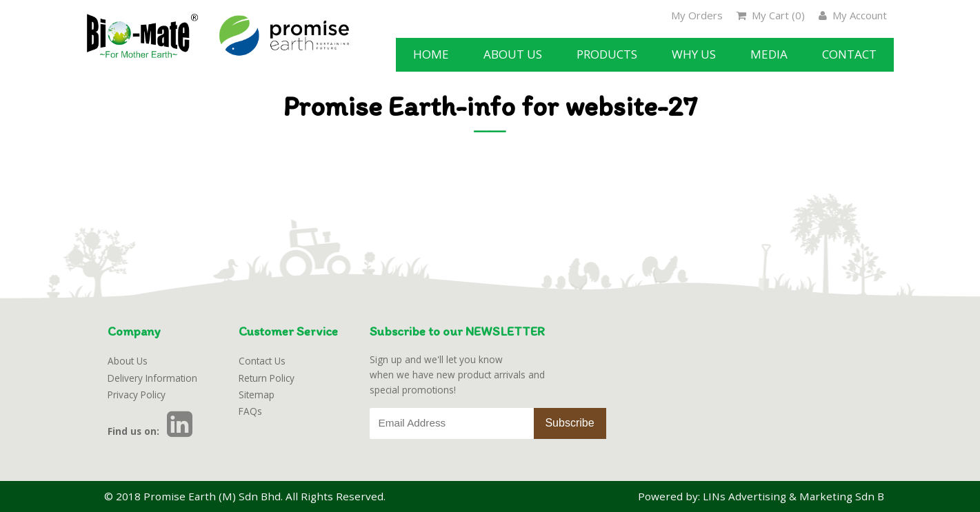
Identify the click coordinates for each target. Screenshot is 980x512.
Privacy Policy (137, 395)
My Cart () (771, 15)
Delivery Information (152, 378)
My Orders (697, 15)
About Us (128, 361)
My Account (853, 15)
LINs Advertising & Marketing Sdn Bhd (800, 496)
